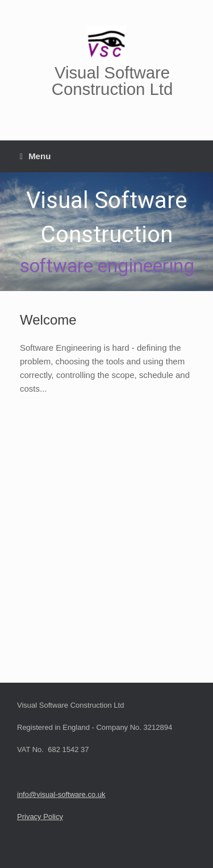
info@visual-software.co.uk (61, 794)
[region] (106, 232)
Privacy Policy (40, 817)
